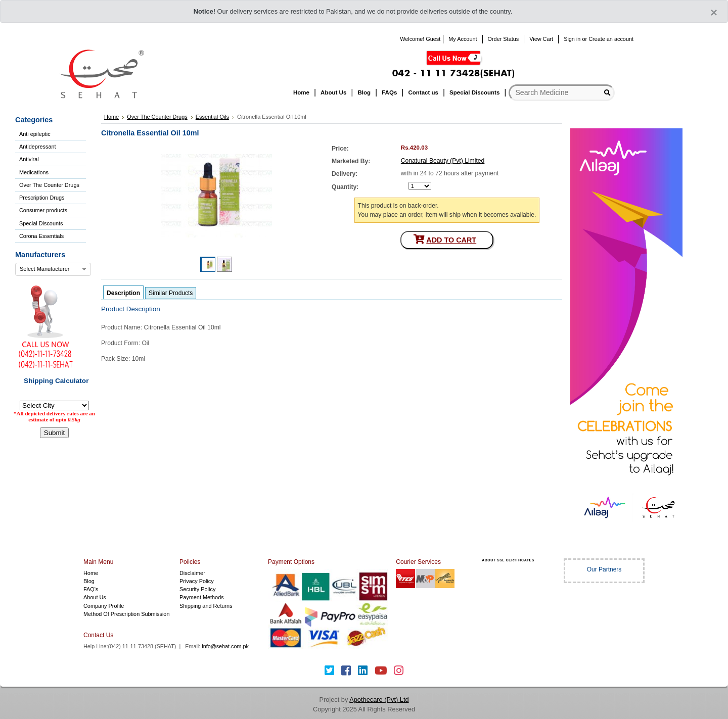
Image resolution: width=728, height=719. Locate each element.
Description (123, 293)
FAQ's (91, 589)
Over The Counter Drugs (49, 185)
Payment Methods (202, 597)
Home (91, 573)
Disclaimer (192, 573)
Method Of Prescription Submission (126, 614)
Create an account (611, 39)
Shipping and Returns (206, 606)
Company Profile (104, 606)
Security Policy (197, 589)
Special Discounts (41, 223)
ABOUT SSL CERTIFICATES (508, 560)
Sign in (572, 39)
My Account (463, 39)
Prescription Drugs (42, 198)
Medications (34, 172)
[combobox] (53, 269)
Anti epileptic (35, 134)
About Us (95, 597)
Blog (89, 581)
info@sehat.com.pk (225, 646)
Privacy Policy (197, 581)
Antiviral (29, 159)
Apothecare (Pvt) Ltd (379, 700)
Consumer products (43, 210)
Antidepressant (38, 147)
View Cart (541, 39)
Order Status (504, 39)
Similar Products (171, 293)
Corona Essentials (41, 236)
